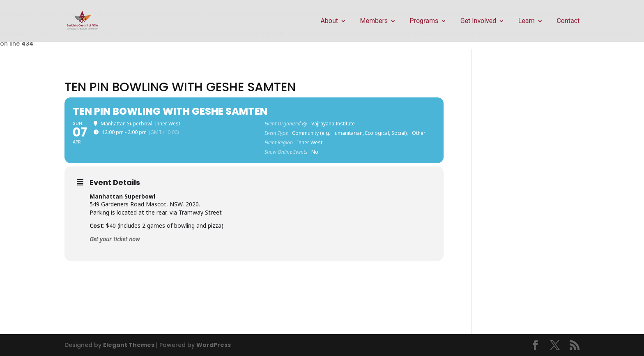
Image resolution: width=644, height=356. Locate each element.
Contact (568, 21)
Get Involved (478, 21)
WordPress (214, 345)
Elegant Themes (129, 345)
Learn (527, 21)
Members (374, 21)
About (329, 21)
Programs (424, 21)
